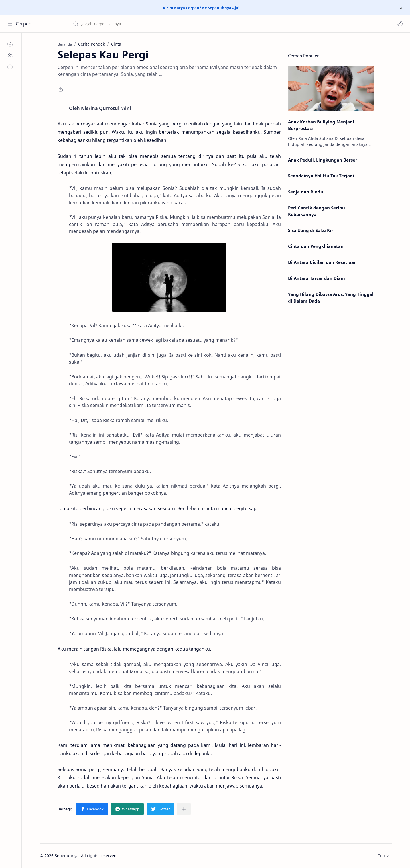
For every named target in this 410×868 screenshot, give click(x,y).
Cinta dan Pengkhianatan (316, 246)
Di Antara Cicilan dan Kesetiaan (322, 262)
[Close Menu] (401, 8)
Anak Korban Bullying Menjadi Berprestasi (321, 125)
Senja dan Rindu (306, 192)
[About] (10, 56)
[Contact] (10, 67)
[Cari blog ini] (119, 24)
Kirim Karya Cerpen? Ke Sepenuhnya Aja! (201, 8)
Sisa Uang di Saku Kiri (311, 230)
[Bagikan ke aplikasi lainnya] (184, 809)
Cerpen (24, 24)
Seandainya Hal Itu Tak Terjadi (321, 176)
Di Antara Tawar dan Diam (317, 278)
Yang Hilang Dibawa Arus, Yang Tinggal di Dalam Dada (331, 297)
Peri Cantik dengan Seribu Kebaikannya (317, 211)
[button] (400, 24)
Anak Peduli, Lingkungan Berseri (323, 160)
